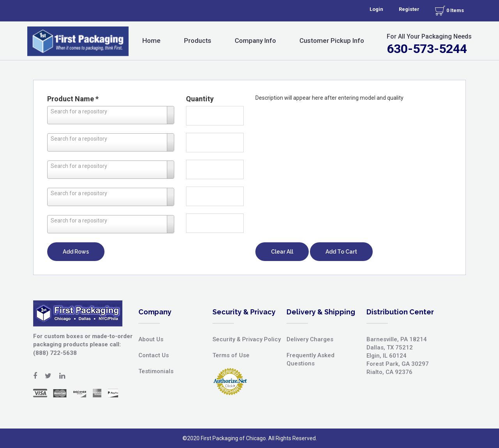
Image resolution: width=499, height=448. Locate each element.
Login (376, 9)
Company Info (255, 41)
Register (409, 9)
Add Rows (76, 252)
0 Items (449, 11)
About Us (151, 339)
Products (198, 41)
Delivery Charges (310, 339)
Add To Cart (341, 252)
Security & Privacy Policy (247, 339)
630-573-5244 (427, 49)
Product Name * (73, 99)
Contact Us (154, 355)
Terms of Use (231, 355)
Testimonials (156, 371)
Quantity (200, 99)
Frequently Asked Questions (311, 359)
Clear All (282, 252)
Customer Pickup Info (332, 41)
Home (151, 41)
